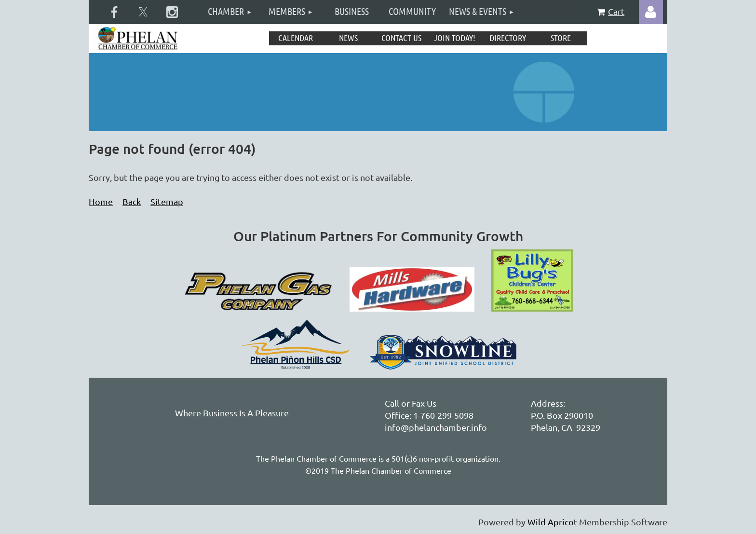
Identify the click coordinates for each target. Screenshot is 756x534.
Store (561, 38)
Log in (651, 12)
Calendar (296, 38)
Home (101, 201)
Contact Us (401, 38)
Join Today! (455, 38)
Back (132, 201)
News (348, 38)
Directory (508, 38)
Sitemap (167, 201)
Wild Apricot (552, 522)
